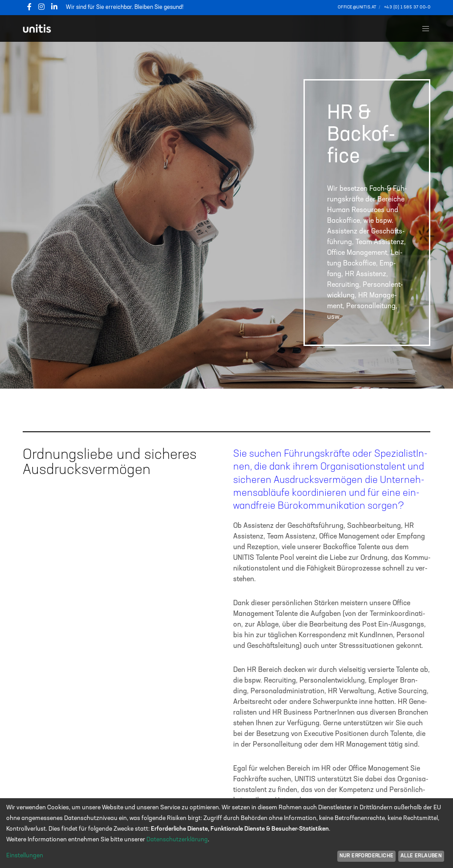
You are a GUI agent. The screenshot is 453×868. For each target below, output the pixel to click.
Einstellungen (25, 856)
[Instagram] (41, 7)
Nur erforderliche (367, 856)
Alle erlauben (421, 856)
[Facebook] (29, 7)
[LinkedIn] (54, 7)
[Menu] (422, 28)
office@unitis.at (357, 7)
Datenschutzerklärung (177, 840)
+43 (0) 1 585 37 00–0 (407, 7)
